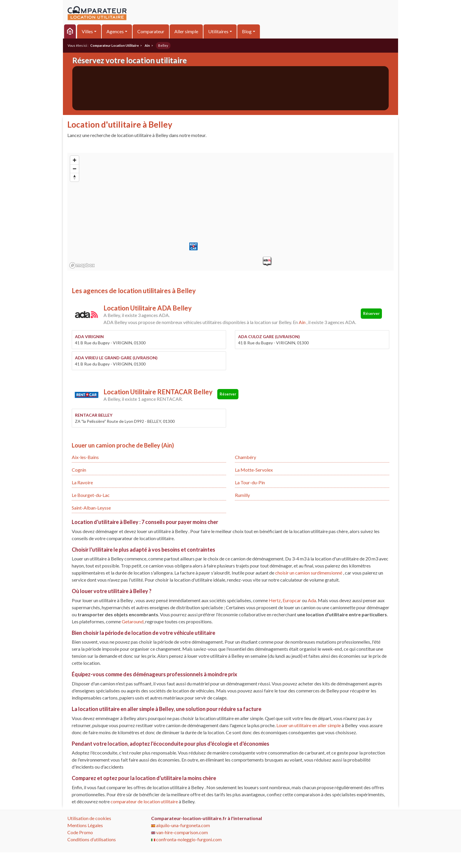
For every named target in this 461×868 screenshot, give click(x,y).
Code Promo (80, 832)
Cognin (79, 470)
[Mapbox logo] (82, 265)
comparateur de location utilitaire (144, 801)
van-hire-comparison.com (179, 832)
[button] (267, 261)
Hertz (275, 600)
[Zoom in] (75, 160)
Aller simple (186, 31)
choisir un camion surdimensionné (309, 573)
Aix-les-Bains (85, 457)
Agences (115, 31)
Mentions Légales (85, 825)
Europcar (292, 600)
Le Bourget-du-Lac (91, 495)
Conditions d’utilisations (92, 839)
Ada (312, 600)
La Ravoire (82, 482)
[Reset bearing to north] (75, 177)
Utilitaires (218, 31)
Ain (302, 322)
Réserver (371, 313)
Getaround (133, 621)
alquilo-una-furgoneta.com (181, 825)
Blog (247, 31)
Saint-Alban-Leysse (91, 508)
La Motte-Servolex (254, 470)
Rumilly (242, 495)
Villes (87, 31)
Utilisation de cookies (89, 818)
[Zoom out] (75, 169)
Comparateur (151, 31)
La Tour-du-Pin (250, 482)
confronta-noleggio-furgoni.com (186, 839)
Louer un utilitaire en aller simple (309, 725)
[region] (230, 212)
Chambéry (245, 457)
